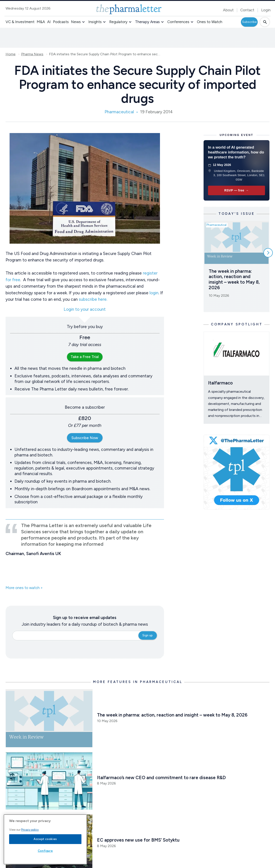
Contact (247, 10)
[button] (83, 22)
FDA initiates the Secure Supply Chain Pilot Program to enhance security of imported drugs (105, 54)
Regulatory (118, 22)
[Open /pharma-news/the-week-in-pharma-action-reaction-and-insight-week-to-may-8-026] (49, 718)
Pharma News (32, 54)
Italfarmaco (220, 383)
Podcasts (61, 22)
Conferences (178, 22)
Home (11, 54)
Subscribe (249, 22)
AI (49, 22)
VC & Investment (20, 22)
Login (266, 10)
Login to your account (85, 310)
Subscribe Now (85, 438)
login (154, 293)
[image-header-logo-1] (129, 9)
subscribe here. (93, 299)
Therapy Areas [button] (147, 22)
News (76, 22)
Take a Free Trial (85, 357)
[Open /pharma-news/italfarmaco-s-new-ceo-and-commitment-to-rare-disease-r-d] (49, 781)
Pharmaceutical (119, 112)
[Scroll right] (268, 253)
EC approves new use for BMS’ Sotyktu (138, 840)
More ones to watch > (24, 588)
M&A (41, 22)
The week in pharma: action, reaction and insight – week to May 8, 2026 (235, 279)
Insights (95, 22)
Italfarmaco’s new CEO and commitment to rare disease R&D (161, 777)
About (228, 10)
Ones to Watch (210, 22)
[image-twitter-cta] (237, 472)
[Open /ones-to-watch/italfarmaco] (237, 354)
